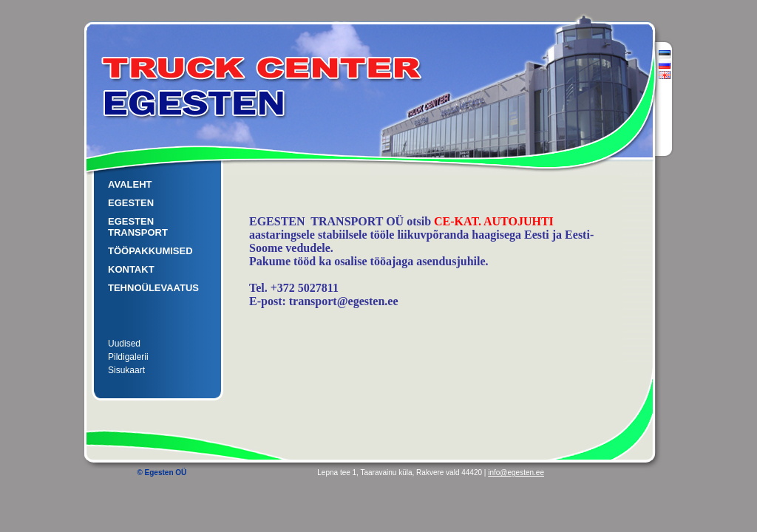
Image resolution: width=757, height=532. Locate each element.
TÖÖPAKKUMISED (150, 251)
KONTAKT (131, 269)
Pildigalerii (128, 357)
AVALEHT (130, 184)
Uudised (124, 344)
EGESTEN (131, 203)
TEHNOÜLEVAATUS (153, 288)
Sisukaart (126, 370)
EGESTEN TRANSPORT (138, 227)
